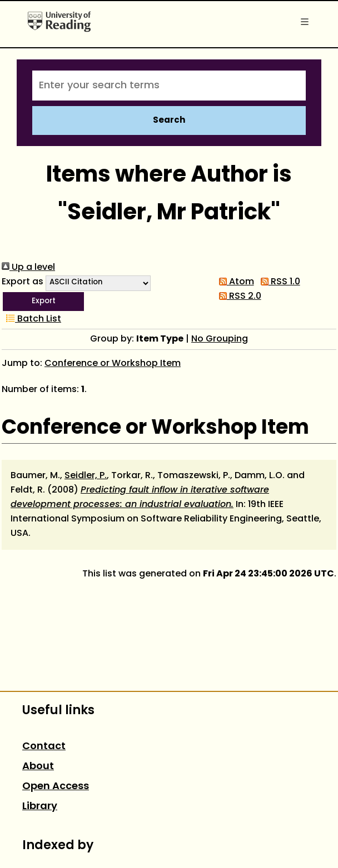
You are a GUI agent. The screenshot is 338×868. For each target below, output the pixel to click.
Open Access (56, 787)
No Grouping (220, 339)
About (38, 767)
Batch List (31, 319)
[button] (43, 302)
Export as (23, 282)
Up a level (28, 268)
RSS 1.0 (278, 282)
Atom (234, 282)
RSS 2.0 (238, 297)
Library (40, 807)
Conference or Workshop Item (113, 364)
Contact (44, 747)
